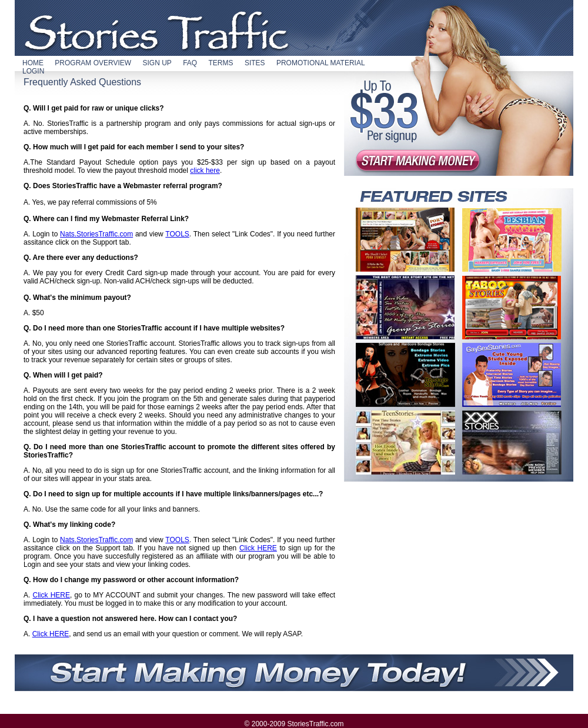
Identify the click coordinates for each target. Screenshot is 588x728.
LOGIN (33, 71)
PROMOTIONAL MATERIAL (321, 63)
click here (205, 171)
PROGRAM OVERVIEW (93, 63)
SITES (255, 63)
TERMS (221, 63)
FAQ (190, 63)
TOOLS (177, 234)
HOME (33, 63)
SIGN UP (157, 63)
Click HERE (258, 548)
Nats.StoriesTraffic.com (96, 234)
